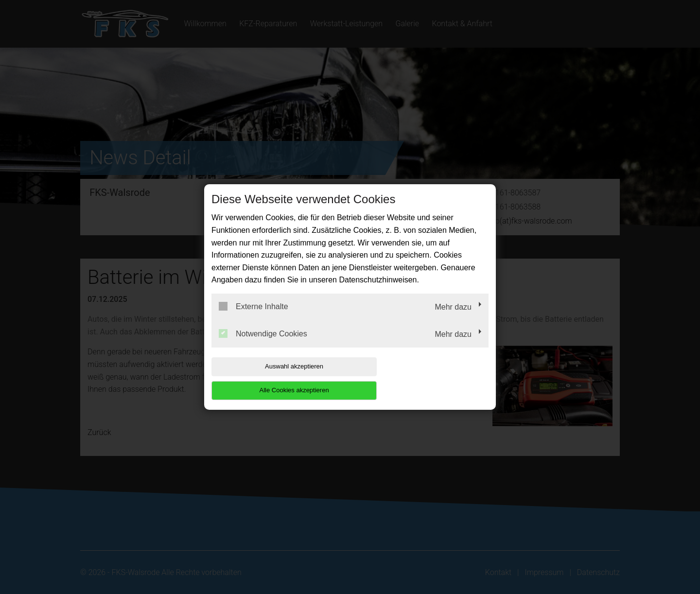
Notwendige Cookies (263, 345)
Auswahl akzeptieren (274, 378)
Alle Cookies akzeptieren (426, 378)
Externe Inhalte (254, 318)
